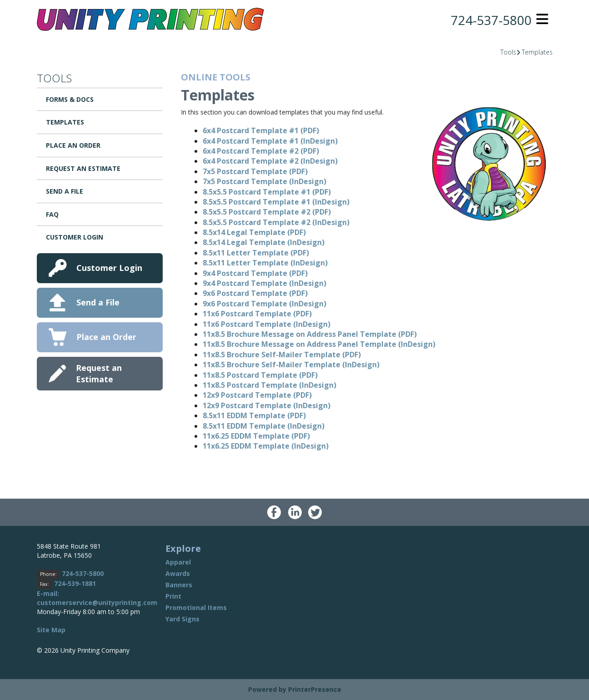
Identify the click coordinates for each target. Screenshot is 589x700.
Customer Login (75, 237)
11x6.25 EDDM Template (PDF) (256, 436)
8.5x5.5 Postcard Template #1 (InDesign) (276, 202)
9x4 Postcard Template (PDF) (255, 273)
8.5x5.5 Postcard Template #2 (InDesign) (276, 222)
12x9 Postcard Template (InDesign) (267, 405)
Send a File (65, 191)
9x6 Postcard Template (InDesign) (265, 304)
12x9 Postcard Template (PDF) (257, 395)
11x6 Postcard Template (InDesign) (267, 324)
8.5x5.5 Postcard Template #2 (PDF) (267, 212)
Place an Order (73, 145)
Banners (179, 585)
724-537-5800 (491, 20)
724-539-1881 (75, 583)
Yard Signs (182, 619)
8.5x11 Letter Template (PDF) (256, 253)
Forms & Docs (70, 99)
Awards (178, 573)
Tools (508, 52)
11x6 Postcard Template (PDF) (257, 314)
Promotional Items (196, 607)
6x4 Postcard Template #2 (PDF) (261, 151)
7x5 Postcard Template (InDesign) (265, 181)
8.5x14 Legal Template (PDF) (254, 232)
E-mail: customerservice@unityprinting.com (97, 598)
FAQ (52, 214)
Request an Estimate (83, 168)
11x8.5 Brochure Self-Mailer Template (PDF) (282, 355)
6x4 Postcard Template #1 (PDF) (261, 130)
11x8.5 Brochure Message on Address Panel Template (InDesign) (319, 344)
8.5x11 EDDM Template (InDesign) (264, 426)
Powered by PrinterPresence (295, 689)
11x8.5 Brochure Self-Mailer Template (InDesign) (291, 365)
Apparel (178, 562)
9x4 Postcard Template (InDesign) (265, 283)
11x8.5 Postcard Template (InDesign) (270, 385)
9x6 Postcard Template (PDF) (255, 293)
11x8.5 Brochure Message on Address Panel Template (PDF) (310, 334)
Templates (537, 52)
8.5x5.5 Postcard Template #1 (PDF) (267, 192)
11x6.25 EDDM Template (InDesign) (266, 446)
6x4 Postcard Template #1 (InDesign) (270, 141)
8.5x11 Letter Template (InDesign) (265, 263)
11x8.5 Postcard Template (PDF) (260, 375)
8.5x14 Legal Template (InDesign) (264, 242)
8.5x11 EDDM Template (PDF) (254, 415)
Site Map (51, 630)
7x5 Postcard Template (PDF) (255, 171)
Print (173, 596)
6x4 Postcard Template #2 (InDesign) (270, 161)
